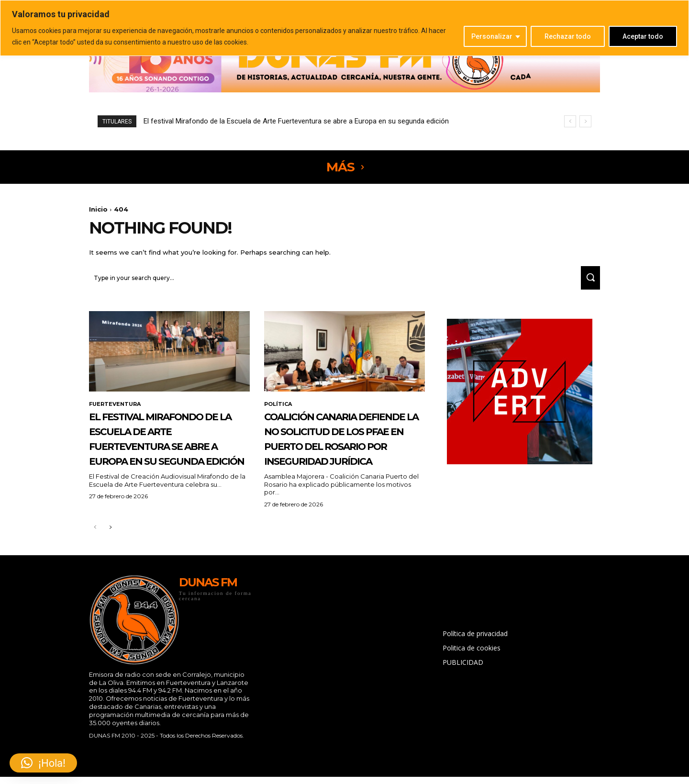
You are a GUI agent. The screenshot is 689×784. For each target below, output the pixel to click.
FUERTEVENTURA (117, 409)
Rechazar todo (568, 36)
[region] (344, 28)
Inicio (98, 209)
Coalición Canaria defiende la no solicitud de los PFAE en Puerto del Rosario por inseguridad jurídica (340, 458)
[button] (43, 763)
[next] (585, 121)
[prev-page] (95, 563)
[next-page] (110, 563)
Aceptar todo (643, 36)
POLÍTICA (279, 409)
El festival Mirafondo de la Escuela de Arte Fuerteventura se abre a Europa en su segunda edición (296, 121)
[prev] (570, 121)
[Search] (587, 282)
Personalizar (492, 36)
